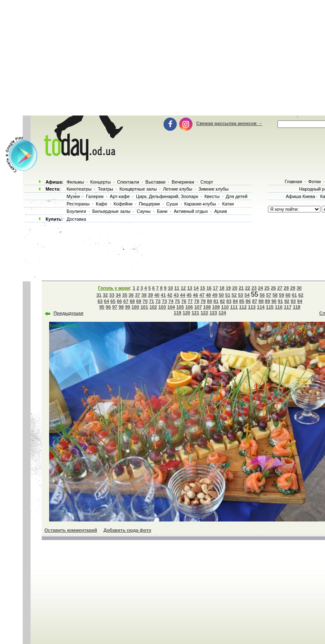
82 (222, 301)
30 (299, 288)
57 (268, 295)
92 (287, 301)
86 (248, 301)
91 (280, 301)
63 (100, 301)
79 (203, 301)
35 (125, 295)
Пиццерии (149, 204)
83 (229, 301)
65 (113, 301)
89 (268, 301)
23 (254, 288)
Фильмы (75, 182)
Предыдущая (69, 313)
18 (222, 288)
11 (177, 288)
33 (112, 295)
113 (252, 307)
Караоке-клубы (200, 204)
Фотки (315, 182)
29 (293, 288)
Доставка (76, 219)
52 (234, 295)
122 (204, 313)
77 (190, 301)
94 (300, 301)
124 (222, 313)
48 (208, 295)
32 (105, 295)
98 (121, 307)
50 (221, 295)
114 (261, 307)
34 (118, 295)
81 (216, 301)
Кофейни (123, 204)
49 (215, 295)
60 (288, 295)
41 (163, 295)
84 (235, 301)
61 (294, 295)
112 (243, 307)
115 (270, 307)
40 (157, 295)
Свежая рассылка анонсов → (229, 123)
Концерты (100, 182)
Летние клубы (178, 189)
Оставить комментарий (71, 530)
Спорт (207, 182)
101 (144, 307)
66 (119, 301)
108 (207, 307)
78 (197, 301)
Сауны (144, 211)
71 (152, 301)
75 (177, 301)
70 (145, 301)
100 (135, 307)
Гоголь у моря (114, 288)
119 (178, 313)
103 (162, 307)
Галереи (95, 196)
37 (138, 295)
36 (131, 295)
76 (184, 301)
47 (202, 295)
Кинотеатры (79, 189)
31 (99, 295)
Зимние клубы (214, 189)
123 (213, 313)
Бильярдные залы (111, 211)
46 (195, 295)
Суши (172, 204)
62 (301, 295)
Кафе (102, 204)
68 (132, 301)
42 (170, 295)
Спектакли (128, 182)
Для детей (237, 196)
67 (126, 301)
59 (282, 295)
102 (153, 307)
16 (209, 288)
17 (216, 288)
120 (186, 313)
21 (241, 288)
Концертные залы (138, 189)
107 (198, 307)
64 (107, 301)
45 (189, 295)
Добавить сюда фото (127, 530)
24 (261, 288)
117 (287, 307)
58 (275, 295)
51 (228, 295)
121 (195, 313)
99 (128, 307)
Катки (228, 204)
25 (267, 288)
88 (261, 301)
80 (209, 301)
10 (170, 288)
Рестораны (78, 204)
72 (158, 301)
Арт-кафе (120, 196)
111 (234, 307)
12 (183, 288)
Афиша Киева (300, 196)
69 (139, 301)
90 (274, 301)
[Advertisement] (173, 250)
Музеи (73, 196)
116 (279, 307)
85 (242, 301)
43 (176, 295)
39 (150, 295)
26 (273, 288)
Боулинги (76, 211)
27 (280, 288)
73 (164, 301)
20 (235, 288)
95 (102, 307)
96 (108, 307)
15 (202, 288)
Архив (221, 211)
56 (262, 295)
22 (248, 288)
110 (225, 307)
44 (183, 295)
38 (144, 295)
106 (189, 307)
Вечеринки (183, 182)
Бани (162, 211)
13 (190, 288)
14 (196, 288)
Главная (293, 182)
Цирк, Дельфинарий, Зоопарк (167, 196)
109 (216, 307)
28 (286, 288)
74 (171, 301)
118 (297, 307)
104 (171, 307)
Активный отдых (191, 211)
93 (293, 301)
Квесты (212, 196)
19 (228, 288)
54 (247, 295)
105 (180, 307)
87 (254, 301)
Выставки (155, 182)
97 (115, 307)
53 (240, 295)
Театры (106, 189)
